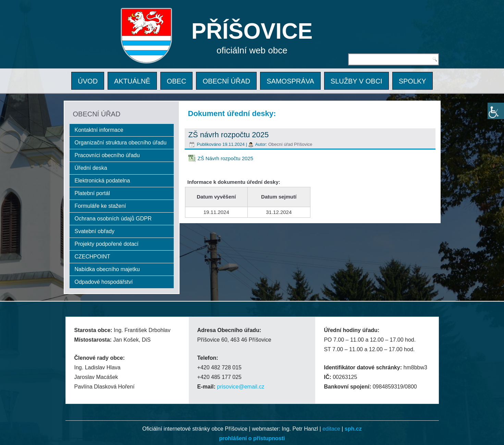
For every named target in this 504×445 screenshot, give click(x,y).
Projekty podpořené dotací (107, 244)
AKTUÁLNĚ (132, 81)
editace (331, 429)
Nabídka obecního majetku (107, 269)
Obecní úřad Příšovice (290, 144)
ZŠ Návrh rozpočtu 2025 (226, 158)
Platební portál (92, 193)
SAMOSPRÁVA (290, 81)
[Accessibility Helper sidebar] (496, 111)
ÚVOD (88, 81)
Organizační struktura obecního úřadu (121, 143)
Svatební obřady (95, 231)
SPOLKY (413, 81)
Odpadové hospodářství (104, 282)
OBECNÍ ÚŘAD (226, 81)
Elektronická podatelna (102, 181)
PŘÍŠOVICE (252, 31)
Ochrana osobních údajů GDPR (113, 219)
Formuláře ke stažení (100, 206)
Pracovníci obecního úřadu (107, 155)
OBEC (177, 81)
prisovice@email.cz (241, 387)
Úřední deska (91, 168)
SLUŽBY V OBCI (357, 81)
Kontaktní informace (99, 130)
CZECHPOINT (93, 257)
